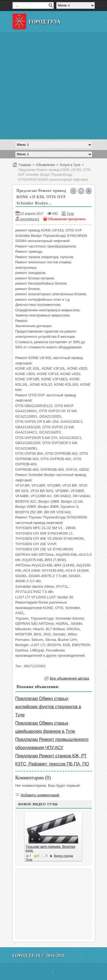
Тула (70, 214)
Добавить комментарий (40, 795)
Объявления (45, 165)
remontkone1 (30, 219)
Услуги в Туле (70, 165)
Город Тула (45, 22)
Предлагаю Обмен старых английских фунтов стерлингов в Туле (48, 707)
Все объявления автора (69, 678)
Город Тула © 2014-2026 (39, 956)
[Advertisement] (53, 86)
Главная (25, 165)
